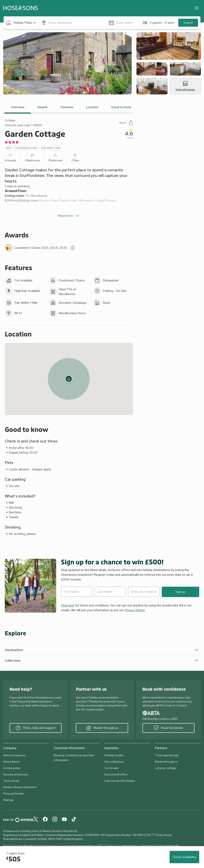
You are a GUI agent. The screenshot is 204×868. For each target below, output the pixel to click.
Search (188, 23)
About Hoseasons (14, 755)
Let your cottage (166, 768)
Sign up (180, 592)
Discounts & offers (116, 774)
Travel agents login (167, 755)
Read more (69, 216)
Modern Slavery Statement (20, 787)
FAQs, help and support (36, 728)
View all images (185, 86)
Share (126, 123)
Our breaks (111, 768)
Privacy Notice (135, 610)
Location (92, 107)
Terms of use (11, 781)
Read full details (168, 728)
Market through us (102, 728)
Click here (68, 605)
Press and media (13, 793)
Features (67, 107)
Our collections (114, 762)
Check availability (184, 857)
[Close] (197, 8)
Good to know (121, 107)
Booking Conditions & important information (74, 758)
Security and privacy (16, 774)
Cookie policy (12, 768)
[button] (21, 23)
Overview (18, 107)
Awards (42, 107)
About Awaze (11, 762)
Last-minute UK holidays (120, 781)
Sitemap (8, 800)
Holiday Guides (114, 755)
